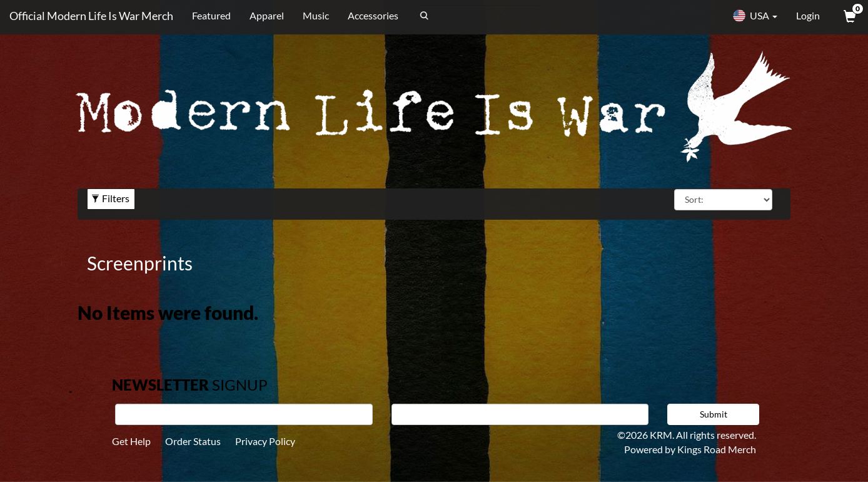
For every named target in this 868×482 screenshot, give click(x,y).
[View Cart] (849, 16)
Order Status (193, 441)
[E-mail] (520, 414)
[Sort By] (723, 200)
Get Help (131, 441)
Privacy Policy (265, 441)
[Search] (480, 16)
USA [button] (755, 16)
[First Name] (244, 414)
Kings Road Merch (717, 449)
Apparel (267, 15)
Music (316, 15)
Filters (110, 198)
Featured (211, 15)
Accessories (373, 15)
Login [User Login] (808, 15)
